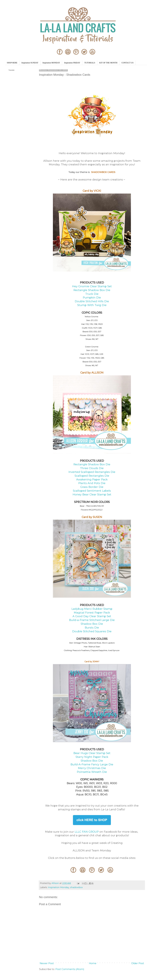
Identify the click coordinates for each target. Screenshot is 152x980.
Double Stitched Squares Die (92, 631)
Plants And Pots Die (92, 483)
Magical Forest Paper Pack (92, 613)
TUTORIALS (90, 63)
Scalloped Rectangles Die (92, 476)
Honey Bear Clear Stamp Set (92, 495)
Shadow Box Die (92, 624)
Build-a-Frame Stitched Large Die (92, 620)
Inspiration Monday (59, 887)
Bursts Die (92, 628)
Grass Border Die (92, 487)
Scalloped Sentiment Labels (92, 491)
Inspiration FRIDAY (72, 63)
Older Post (138, 963)
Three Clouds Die (92, 468)
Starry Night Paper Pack (92, 757)
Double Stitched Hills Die (92, 301)
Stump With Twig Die (92, 305)
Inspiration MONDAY (51, 63)
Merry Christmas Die (92, 768)
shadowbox (76, 887)
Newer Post (47, 963)
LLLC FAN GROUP (87, 832)
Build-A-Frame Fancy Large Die (92, 764)
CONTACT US (127, 63)
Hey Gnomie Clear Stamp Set (92, 286)
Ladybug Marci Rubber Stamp (92, 609)
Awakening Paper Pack (92, 480)
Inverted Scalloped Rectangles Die (92, 472)
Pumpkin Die (92, 298)
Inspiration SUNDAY (30, 63)
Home (93, 963)
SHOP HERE (12, 63)
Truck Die (92, 294)
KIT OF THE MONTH (108, 63)
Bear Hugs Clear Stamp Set (92, 753)
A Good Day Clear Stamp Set (92, 616)
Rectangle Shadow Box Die (92, 290)
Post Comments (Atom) (70, 969)
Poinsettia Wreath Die (92, 772)
